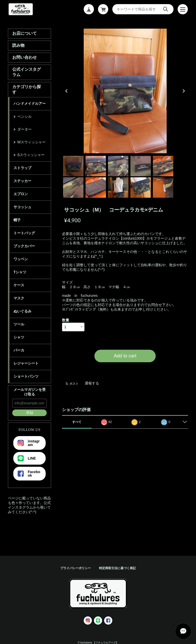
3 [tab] (118, 166)
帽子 (17, 220)
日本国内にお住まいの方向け (125, 368)
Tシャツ (20, 272)
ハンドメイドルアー (30, 103)
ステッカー (22, 181)
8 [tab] (118, 188)
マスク (19, 298)
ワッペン (21, 259)
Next (183, 91)
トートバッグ (24, 233)
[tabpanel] (125, 91)
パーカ (19, 350)
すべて (77, 422)
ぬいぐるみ (22, 311)
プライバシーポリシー (76, 568)
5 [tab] (163, 166)
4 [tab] (141, 166)
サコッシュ (22, 207)
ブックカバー (24, 246)
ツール (19, 324)
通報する (92, 383)
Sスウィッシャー (31, 155)
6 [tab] (73, 188)
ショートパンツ (26, 376)
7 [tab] (96, 188)
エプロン (21, 194)
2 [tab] (96, 166)
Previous (67, 91)
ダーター (24, 129)
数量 (66, 320)
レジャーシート (26, 363)
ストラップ (22, 168)
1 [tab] (73, 166)
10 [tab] (163, 188)
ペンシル (24, 116)
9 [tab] (141, 188)
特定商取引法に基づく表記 (117, 568)
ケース (19, 285)
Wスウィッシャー (32, 142)
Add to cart (125, 356)
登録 (30, 413)
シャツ (19, 337)
